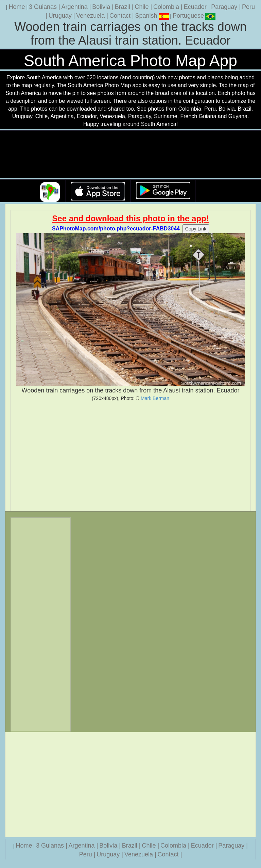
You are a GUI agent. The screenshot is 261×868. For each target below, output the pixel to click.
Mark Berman (155, 398)
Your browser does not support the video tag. (130, 154)
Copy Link (196, 229)
